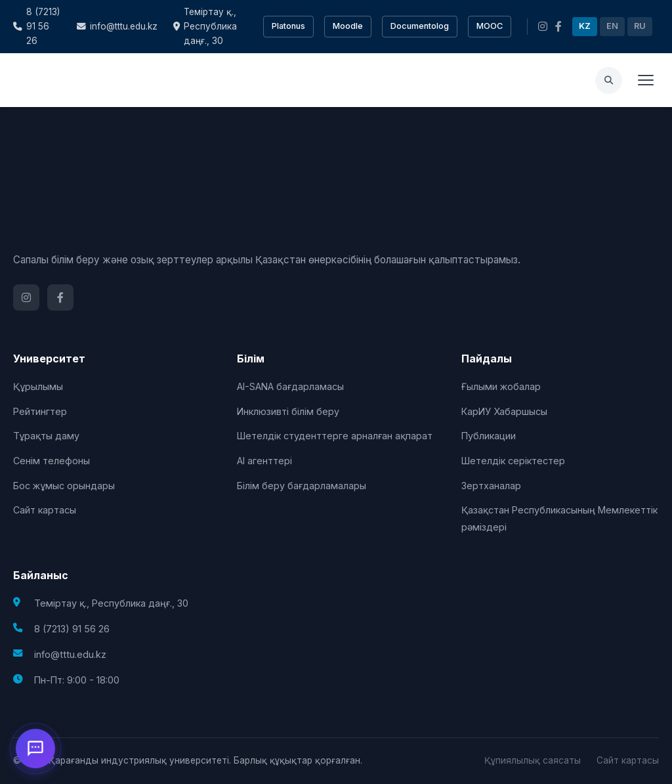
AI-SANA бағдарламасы (290, 386)
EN (612, 26)
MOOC (490, 26)
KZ (585, 26)
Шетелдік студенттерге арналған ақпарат (335, 436)
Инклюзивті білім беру (288, 411)
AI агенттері (264, 461)
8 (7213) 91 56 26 (36, 26)
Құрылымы (38, 386)
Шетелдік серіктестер (513, 461)
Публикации (489, 436)
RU (640, 26)
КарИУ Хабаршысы (504, 411)
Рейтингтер (40, 411)
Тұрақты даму (46, 436)
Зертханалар (491, 486)
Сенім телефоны (52, 461)
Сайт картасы (45, 510)
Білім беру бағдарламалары (302, 486)
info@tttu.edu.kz (117, 26)
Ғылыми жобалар (501, 386)
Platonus (288, 26)
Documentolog (420, 26)
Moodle (348, 26)
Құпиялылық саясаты (533, 760)
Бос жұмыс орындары (64, 486)
